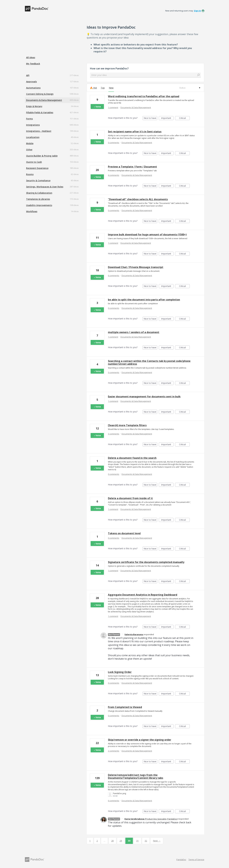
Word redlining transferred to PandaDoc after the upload (144, 96)
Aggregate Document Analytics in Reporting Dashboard (143, 595)
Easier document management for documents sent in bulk (144, 397)
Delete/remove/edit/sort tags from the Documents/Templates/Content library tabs (136, 776)
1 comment (113, 107)
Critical (184, 118)
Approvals (31, 82)
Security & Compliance (38, 180)
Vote (98, 107)
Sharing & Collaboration (39, 193)
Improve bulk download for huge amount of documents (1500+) (147, 235)
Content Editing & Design (40, 94)
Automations (33, 88)
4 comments (114, 175)
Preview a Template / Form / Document (132, 167)
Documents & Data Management (44, 100)
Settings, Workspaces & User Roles (45, 187)
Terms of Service (196, 859)
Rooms (30, 174)
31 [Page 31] (137, 841)
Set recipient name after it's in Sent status (135, 132)
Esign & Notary (34, 106)
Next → (157, 841)
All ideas (31, 57)
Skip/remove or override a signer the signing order (140, 740)
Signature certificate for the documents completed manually (146, 562)
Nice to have (151, 118)
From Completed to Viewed (125, 707)
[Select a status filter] (190, 88)
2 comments (114, 751)
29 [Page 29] (121, 841)
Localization (33, 137)
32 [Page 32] (146, 841)
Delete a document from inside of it (130, 498)
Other (29, 150)
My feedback (33, 64)
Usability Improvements (39, 205)
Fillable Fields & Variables (40, 112)
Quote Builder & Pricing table (42, 156)
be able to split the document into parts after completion (144, 300)
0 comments (114, 143)
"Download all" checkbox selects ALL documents (138, 199)
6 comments (114, 275)
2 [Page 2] (97, 841)
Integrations (33, 125)
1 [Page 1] (90, 841)
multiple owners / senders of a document (134, 332)
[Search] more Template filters (127, 425)
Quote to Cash (34, 162)
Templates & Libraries (38, 199)
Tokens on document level (124, 533)
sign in (197, 11)
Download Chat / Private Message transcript (136, 267)
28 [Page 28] (112, 841)
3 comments (114, 434)
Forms (29, 119)
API (28, 75)
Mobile (30, 143)
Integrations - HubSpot (39, 131)
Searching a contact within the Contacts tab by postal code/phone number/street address (149, 362)
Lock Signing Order (120, 672)
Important (167, 118)
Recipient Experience (37, 168)
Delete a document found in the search (132, 458)
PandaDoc (181, 859)
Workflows (32, 211)
